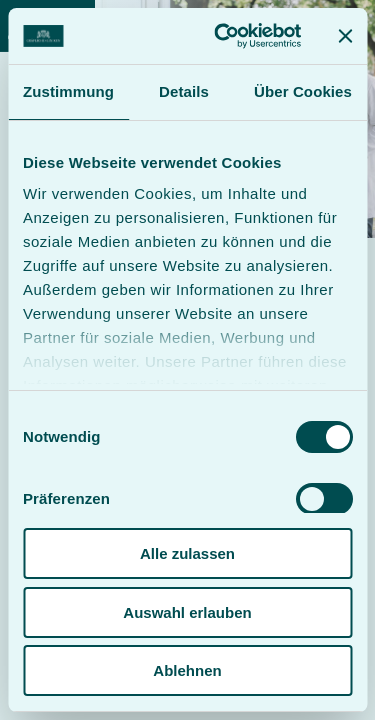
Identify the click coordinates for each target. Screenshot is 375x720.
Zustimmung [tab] (68, 91)
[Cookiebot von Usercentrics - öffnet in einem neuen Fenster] (223, 36)
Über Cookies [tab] (303, 91)
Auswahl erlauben (187, 612)
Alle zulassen (187, 553)
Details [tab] (184, 91)
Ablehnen (187, 670)
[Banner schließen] (345, 36)
